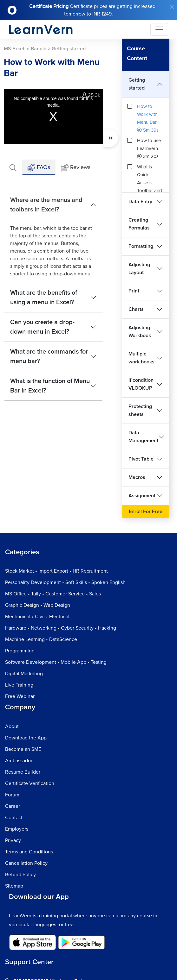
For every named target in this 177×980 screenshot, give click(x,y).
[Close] (172, 7)
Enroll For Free (146, 512)
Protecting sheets (140, 410)
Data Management (143, 437)
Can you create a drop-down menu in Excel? (42, 327)
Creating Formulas (139, 224)
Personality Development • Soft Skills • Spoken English (65, 582)
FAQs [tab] (39, 168)
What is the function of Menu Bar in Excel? (50, 386)
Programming (20, 651)
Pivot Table (141, 459)
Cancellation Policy (26, 863)
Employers (17, 829)
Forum (12, 795)
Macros (137, 477)
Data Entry (140, 202)
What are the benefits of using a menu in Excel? (44, 298)
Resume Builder (23, 772)
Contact (14, 818)
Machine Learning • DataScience (41, 639)
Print (134, 291)
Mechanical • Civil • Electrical (37, 617)
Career (13, 806)
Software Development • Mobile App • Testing (56, 662)
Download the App (26, 738)
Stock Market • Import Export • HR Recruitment (56, 571)
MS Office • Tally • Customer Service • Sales (53, 594)
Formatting (141, 246)
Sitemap (14, 886)
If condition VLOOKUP (141, 384)
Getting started (137, 84)
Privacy (13, 840)
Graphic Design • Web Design (38, 605)
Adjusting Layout (139, 269)
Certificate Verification (30, 783)
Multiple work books (141, 358)
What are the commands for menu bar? (49, 356)
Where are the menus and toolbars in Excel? (46, 205)
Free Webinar (20, 696)
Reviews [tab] (76, 168)
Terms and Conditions (29, 852)
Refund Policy (20, 875)
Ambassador (19, 761)
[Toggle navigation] (159, 29)
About (12, 726)
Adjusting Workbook (140, 332)
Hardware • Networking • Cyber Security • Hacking (61, 628)
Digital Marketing (24, 674)
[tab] (13, 167)
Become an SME (23, 749)
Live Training (19, 685)
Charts (136, 309)
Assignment (142, 496)
